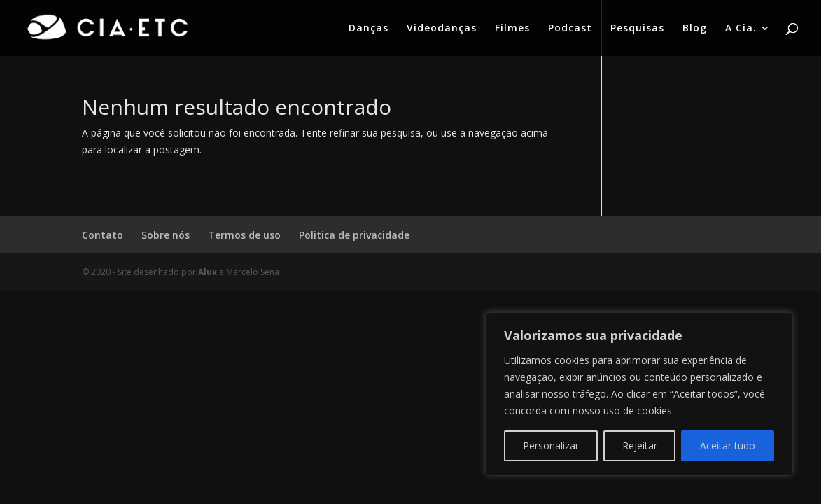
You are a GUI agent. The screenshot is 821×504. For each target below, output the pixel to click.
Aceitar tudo (728, 446)
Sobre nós (166, 235)
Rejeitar (640, 446)
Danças (369, 29)
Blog (695, 29)
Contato (103, 235)
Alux (208, 272)
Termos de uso (244, 235)
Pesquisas (637, 29)
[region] (639, 394)
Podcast (570, 29)
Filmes (512, 29)
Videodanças (442, 29)
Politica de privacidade (354, 235)
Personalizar (551, 446)
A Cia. (741, 29)
